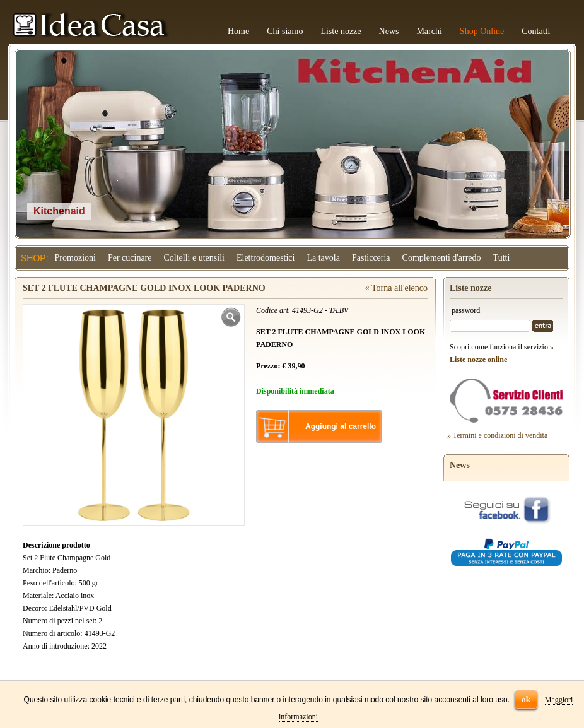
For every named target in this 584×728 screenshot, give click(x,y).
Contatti (536, 31)
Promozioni (75, 258)
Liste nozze (341, 31)
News (389, 31)
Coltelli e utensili (194, 258)
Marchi (429, 31)
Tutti (502, 258)
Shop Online (482, 31)
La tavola (323, 258)
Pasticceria (371, 258)
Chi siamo (285, 31)
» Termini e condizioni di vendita (497, 435)
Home (238, 31)
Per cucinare (130, 258)
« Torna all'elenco (396, 288)
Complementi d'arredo (442, 258)
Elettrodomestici (266, 258)
